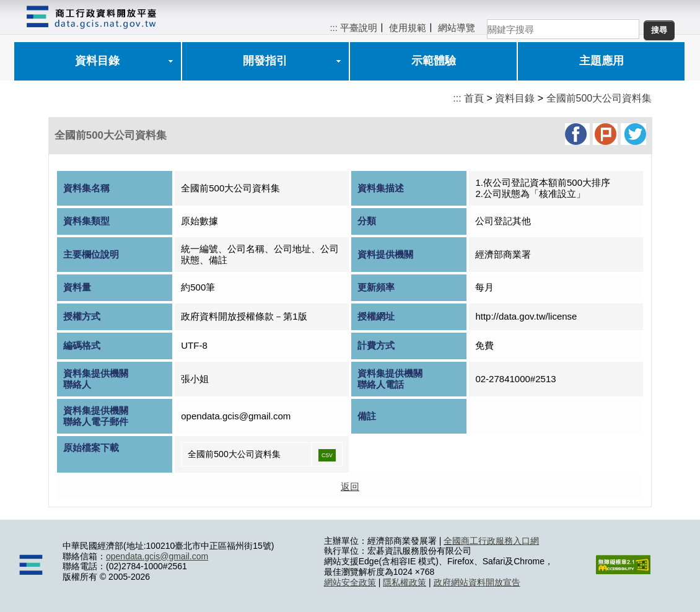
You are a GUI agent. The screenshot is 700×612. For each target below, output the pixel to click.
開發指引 (265, 61)
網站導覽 (457, 28)
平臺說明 (359, 28)
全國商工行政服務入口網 (491, 541)
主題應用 (602, 61)
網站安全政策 (350, 582)
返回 (350, 487)
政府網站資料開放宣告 (477, 582)
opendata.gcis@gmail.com (157, 556)
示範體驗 (434, 61)
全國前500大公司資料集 (599, 98)
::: (334, 28)
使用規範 (408, 28)
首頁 (474, 98)
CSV (327, 455)
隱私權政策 (405, 582)
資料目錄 (97, 61)
